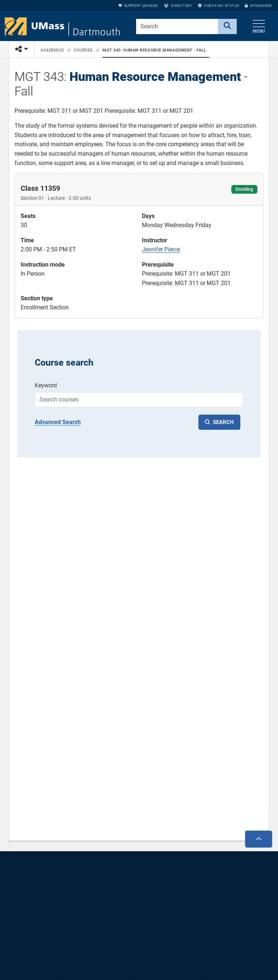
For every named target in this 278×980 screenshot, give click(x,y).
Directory (178, 6)
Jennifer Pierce (161, 249)
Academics (52, 50)
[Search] (227, 26)
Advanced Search (58, 422)
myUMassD (258, 6)
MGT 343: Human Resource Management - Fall (154, 50)
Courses (83, 50)
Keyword (46, 385)
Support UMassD (138, 6)
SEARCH (223, 422)
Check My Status (218, 6)
